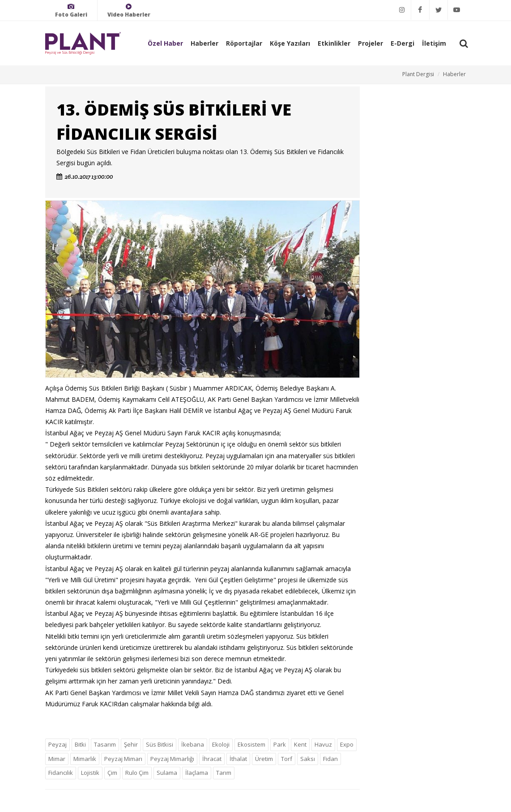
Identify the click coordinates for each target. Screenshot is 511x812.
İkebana (193, 744)
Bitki (80, 744)
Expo (347, 744)
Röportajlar (244, 43)
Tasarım (105, 744)
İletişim (434, 43)
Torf (287, 759)
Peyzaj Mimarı (123, 759)
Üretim (264, 759)
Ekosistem (251, 744)
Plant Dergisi (418, 74)
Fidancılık (61, 773)
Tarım (224, 773)
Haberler (204, 43)
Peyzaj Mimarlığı (172, 759)
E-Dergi (402, 43)
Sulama (167, 773)
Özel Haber (165, 43)
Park (280, 744)
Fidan (330, 759)
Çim (112, 773)
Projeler (370, 43)
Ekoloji (221, 744)
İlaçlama (197, 773)
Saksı (308, 759)
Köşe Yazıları (290, 43)
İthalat (238, 759)
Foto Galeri (71, 11)
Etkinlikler (334, 43)
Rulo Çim (137, 773)
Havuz (323, 744)
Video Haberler (129, 11)
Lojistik (90, 773)
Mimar (57, 759)
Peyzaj (57, 744)
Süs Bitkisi (160, 744)
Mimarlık (85, 759)
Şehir (131, 744)
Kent (300, 744)
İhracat (212, 759)
